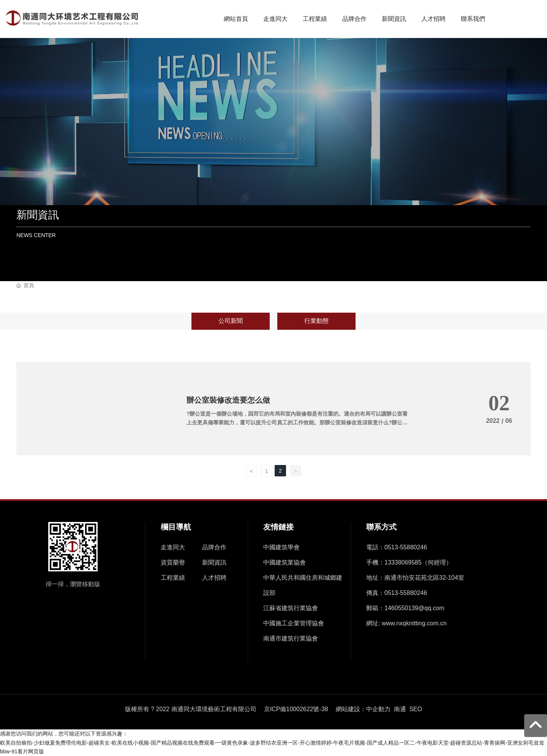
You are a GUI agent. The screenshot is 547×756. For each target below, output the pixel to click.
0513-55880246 (406, 547)
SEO (416, 709)
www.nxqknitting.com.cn (414, 623)
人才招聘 (214, 578)
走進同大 (173, 547)
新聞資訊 (38, 215)
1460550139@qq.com (414, 608)
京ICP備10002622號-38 (296, 709)
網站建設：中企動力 (363, 709)
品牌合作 (214, 547)
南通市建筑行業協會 (291, 638)
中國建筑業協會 (285, 562)
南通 (400, 709)
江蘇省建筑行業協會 (291, 608)
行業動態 (316, 321)
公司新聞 (231, 321)
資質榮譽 (173, 562)
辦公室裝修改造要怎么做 (228, 400)
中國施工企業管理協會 (294, 623)
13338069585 (403, 562)
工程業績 (173, 578)
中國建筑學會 (281, 547)
